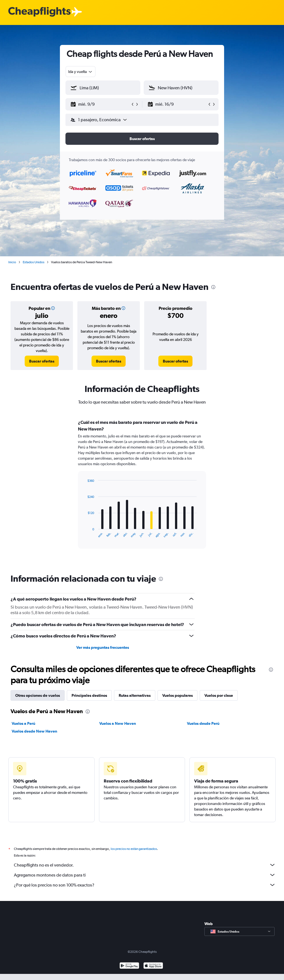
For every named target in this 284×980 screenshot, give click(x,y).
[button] (100, 104)
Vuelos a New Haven (118, 723)
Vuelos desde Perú (203, 723)
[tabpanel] (142, 489)
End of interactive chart (85, 534)
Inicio (12, 262)
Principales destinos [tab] (89, 695)
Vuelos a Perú (23, 723)
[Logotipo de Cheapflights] (39, 12)
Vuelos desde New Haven (34, 731)
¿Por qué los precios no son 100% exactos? (145, 885)
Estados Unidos (34, 262)
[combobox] (81, 72)
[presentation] (213, 287)
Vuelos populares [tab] (177, 695)
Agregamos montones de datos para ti (145, 875)
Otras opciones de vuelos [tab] (38, 695)
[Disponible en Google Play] (129, 966)
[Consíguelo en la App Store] (153, 966)
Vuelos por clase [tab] (219, 695)
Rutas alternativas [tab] (135, 695)
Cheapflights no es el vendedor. (145, 865)
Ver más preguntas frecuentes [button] (103, 647)
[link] (42, 361)
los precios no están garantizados (134, 849)
